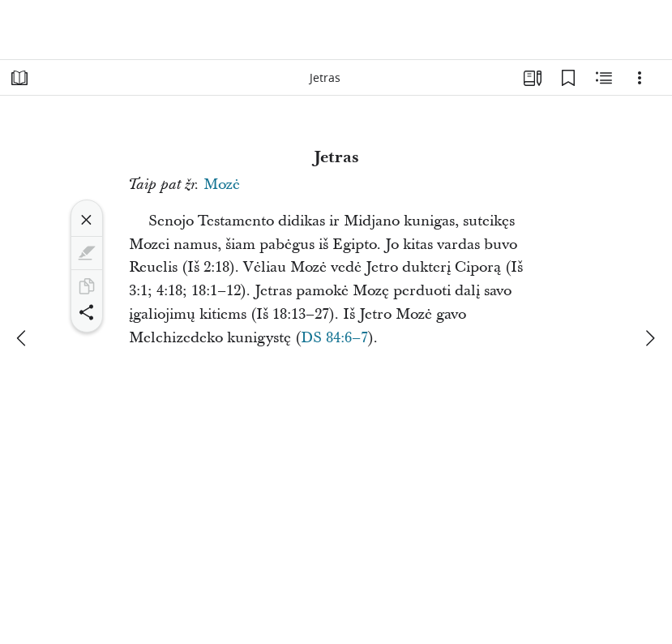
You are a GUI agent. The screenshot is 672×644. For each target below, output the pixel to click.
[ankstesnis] (23, 338)
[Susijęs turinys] (604, 78)
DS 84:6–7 (334, 338)
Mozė (222, 185)
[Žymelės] (568, 78)
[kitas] (649, 338)
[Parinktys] (640, 78)
